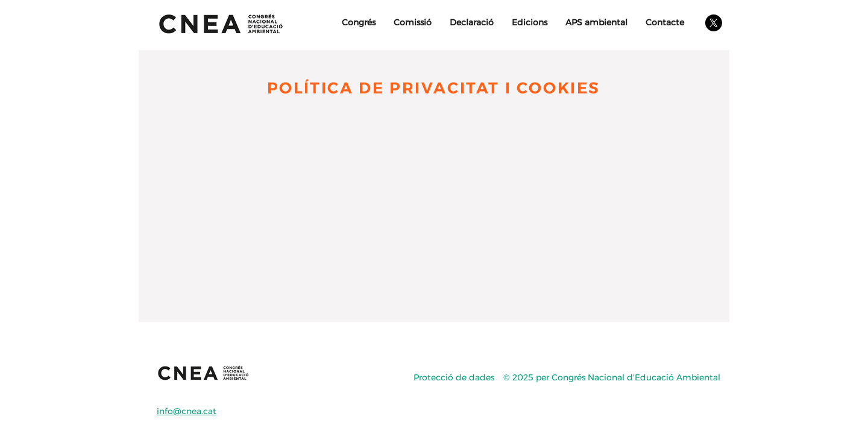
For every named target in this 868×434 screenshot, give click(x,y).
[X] (714, 23)
